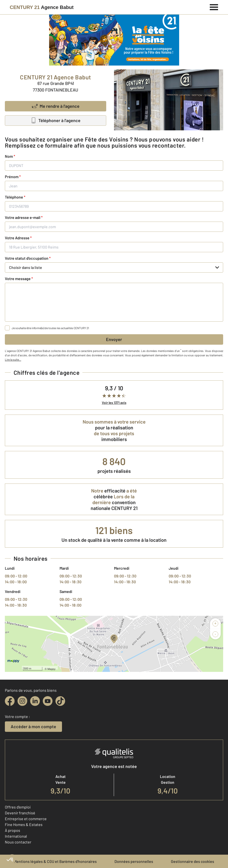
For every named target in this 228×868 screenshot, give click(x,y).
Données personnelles (134, 861)
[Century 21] (42, 7)
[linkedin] (35, 701)
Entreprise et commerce (26, 819)
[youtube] (48, 701)
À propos (13, 830)
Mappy (51, 669)
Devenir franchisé (20, 813)
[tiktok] (60, 701)
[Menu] (214, 7)
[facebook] (10, 701)
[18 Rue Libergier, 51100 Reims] (114, 247)
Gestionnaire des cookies (193, 861)
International (16, 836)
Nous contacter (18, 842)
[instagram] (22, 701)
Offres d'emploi (18, 807)
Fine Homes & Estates (24, 824)
